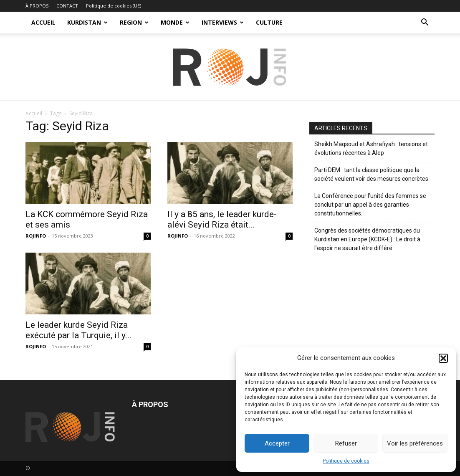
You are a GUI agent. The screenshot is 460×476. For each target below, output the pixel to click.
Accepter (277, 443)
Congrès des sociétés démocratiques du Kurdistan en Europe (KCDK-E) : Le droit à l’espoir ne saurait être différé (367, 239)
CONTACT (67, 6)
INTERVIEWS (223, 22)
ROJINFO (36, 236)
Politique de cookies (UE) (114, 6)
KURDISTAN (87, 22)
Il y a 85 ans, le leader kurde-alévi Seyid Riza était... (222, 219)
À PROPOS (37, 6)
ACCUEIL (43, 22)
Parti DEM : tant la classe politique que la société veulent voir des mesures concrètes (371, 174)
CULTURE (269, 22)
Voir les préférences (415, 443)
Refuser (346, 443)
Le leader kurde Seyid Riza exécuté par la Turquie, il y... (78, 330)
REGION (134, 22)
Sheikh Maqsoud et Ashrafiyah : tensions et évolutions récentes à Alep (371, 148)
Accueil (34, 113)
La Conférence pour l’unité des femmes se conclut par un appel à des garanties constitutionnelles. (370, 205)
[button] (443, 358)
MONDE (175, 22)
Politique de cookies (346, 461)
